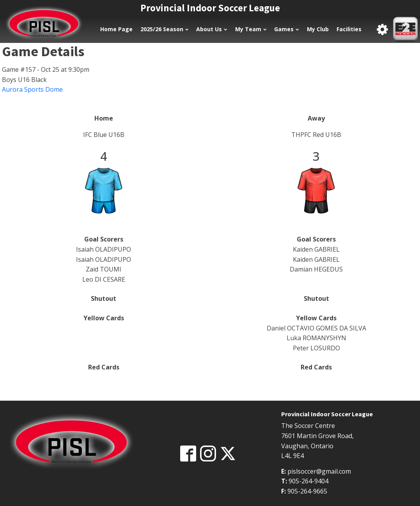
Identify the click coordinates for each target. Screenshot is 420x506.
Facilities (349, 29)
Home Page (116, 29)
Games (286, 29)
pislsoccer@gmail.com (319, 471)
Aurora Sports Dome (32, 89)
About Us (212, 29)
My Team (251, 29)
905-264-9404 (308, 481)
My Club (318, 29)
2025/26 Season (164, 29)
